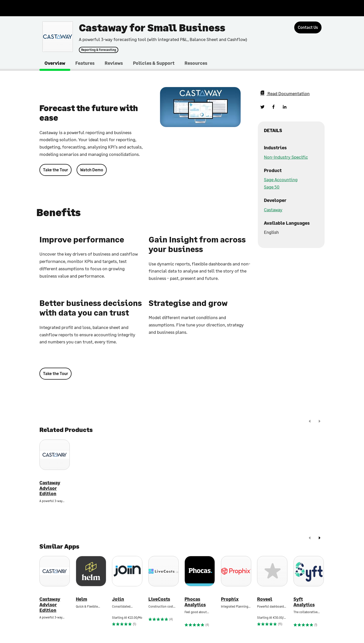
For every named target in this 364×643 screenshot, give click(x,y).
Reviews (114, 63)
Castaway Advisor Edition (50, 488)
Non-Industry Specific (286, 157)
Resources (196, 63)
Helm (82, 599)
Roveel (265, 599)
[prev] (310, 422)
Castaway (273, 210)
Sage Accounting (281, 179)
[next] (320, 422)
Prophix (230, 599)
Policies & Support (154, 63)
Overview (55, 63)
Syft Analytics (304, 602)
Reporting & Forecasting (99, 50)
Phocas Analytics (195, 602)
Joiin (118, 599)
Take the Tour (55, 170)
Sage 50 (272, 187)
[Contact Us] (308, 27)
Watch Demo (92, 170)
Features (85, 63)
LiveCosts (159, 599)
